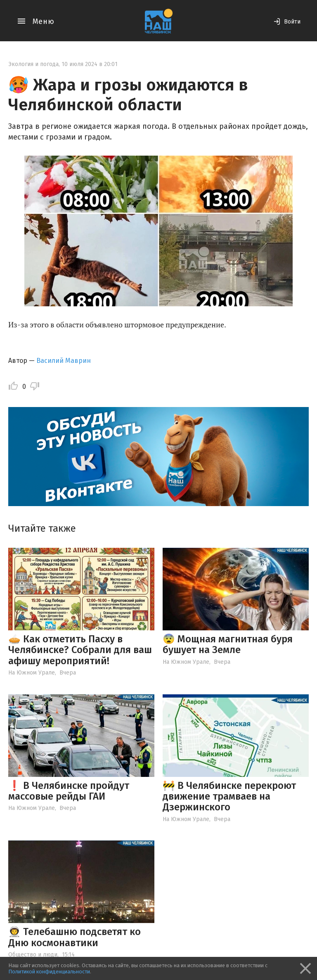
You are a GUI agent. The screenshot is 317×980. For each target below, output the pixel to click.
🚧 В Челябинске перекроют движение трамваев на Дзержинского (229, 797)
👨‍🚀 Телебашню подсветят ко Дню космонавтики (75, 937)
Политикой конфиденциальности (49, 972)
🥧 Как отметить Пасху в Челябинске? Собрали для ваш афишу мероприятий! (80, 650)
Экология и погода (33, 64)
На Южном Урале (32, 673)
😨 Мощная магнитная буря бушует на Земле (228, 644)
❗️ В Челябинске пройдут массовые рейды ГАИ (69, 791)
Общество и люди (33, 955)
